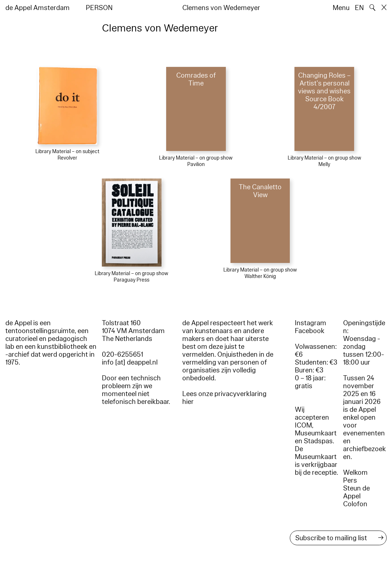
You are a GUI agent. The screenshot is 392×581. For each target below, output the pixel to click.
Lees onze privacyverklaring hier (224, 398)
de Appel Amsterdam (38, 8)
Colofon (355, 504)
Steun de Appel (356, 492)
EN (359, 8)
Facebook (310, 331)
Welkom (355, 473)
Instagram (311, 323)
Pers (350, 480)
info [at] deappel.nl (130, 362)
